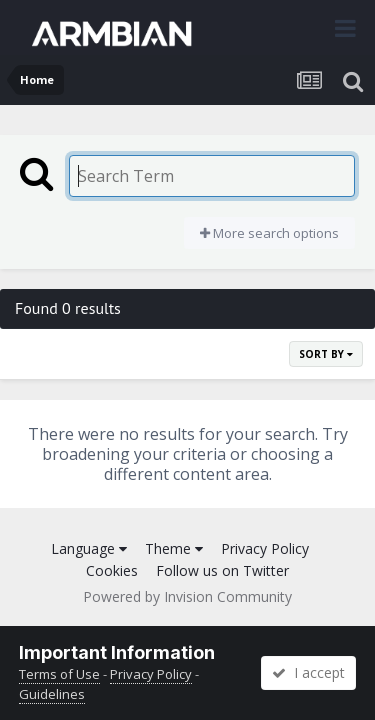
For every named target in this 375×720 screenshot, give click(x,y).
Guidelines (52, 694)
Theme (174, 548)
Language (89, 548)
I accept (308, 672)
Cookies (112, 570)
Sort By (326, 354)
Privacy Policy (265, 548)
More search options (269, 233)
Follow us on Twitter (222, 570)
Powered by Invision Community (187, 596)
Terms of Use (59, 674)
